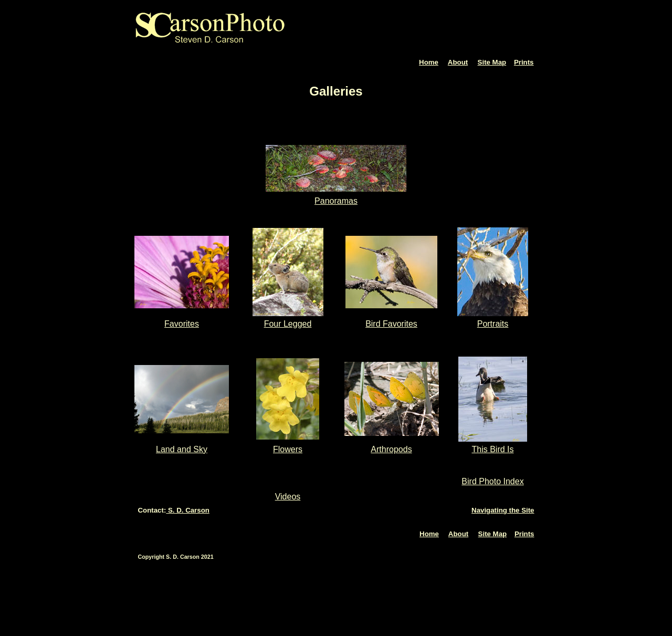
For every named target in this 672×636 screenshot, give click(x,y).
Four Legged (288, 324)
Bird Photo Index (492, 481)
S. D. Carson (188, 510)
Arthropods (391, 449)
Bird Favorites (391, 324)
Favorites (182, 324)
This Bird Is (492, 449)
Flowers (288, 449)
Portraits (493, 324)
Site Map (492, 62)
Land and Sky (182, 449)
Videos (288, 497)
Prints (524, 62)
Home (429, 62)
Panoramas (336, 201)
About (458, 62)
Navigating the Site (503, 510)
